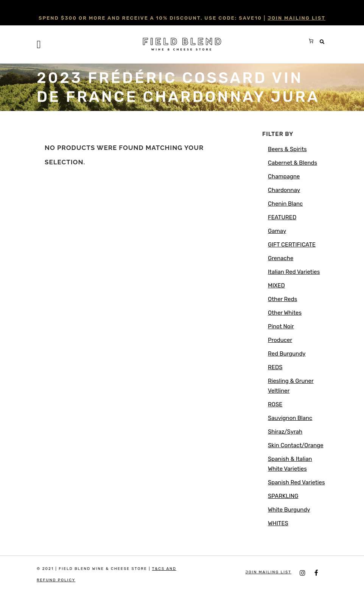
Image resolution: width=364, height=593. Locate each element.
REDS (275, 367)
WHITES (278, 523)
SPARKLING (283, 496)
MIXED (276, 286)
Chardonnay (284, 190)
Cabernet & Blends (292, 163)
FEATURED (282, 217)
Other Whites (285, 313)
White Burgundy (289, 510)
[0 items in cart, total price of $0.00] (311, 41)
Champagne (284, 176)
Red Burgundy (287, 354)
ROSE (275, 404)
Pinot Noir (281, 326)
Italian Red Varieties (294, 272)
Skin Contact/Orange (296, 445)
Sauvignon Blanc (290, 418)
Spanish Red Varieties (296, 482)
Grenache (281, 258)
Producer (280, 340)
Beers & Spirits (287, 149)
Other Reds (282, 299)
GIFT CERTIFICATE (292, 245)
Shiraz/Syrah (285, 432)
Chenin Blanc (285, 204)
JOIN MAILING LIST (296, 18)
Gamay (277, 231)
